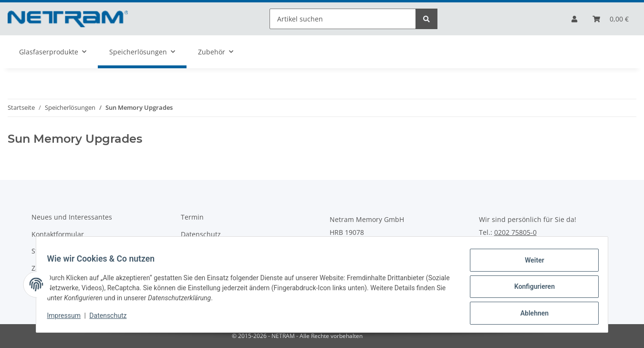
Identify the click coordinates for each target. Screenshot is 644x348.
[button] (574, 19)
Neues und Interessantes (72, 217)
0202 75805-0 (515, 232)
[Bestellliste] (611, 19)
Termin (192, 217)
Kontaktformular (58, 234)
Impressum (68, 318)
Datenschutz (201, 234)
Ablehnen (530, 314)
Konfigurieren (530, 289)
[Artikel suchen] (343, 19)
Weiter (530, 264)
